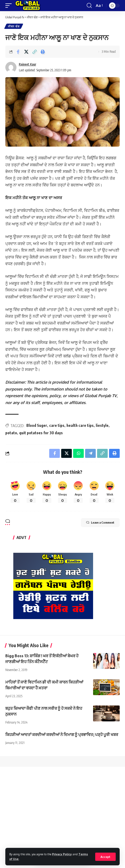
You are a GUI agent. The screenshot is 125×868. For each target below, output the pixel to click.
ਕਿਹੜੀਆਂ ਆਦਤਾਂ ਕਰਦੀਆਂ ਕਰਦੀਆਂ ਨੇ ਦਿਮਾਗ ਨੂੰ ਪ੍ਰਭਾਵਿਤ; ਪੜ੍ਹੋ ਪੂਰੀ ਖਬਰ (62, 734)
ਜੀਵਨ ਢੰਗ (14, 26)
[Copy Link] (35, 52)
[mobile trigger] (10, 6)
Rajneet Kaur (28, 64)
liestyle (102, 425)
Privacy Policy (62, 854)
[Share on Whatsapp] (78, 453)
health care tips (80, 425)
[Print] (43, 52)
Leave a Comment (100, 523)
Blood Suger (37, 425)
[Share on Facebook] (18, 52)
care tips (57, 425)
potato (11, 433)
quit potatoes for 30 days (41, 433)
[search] (89, 6)
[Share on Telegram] (90, 453)
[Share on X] (26, 52)
